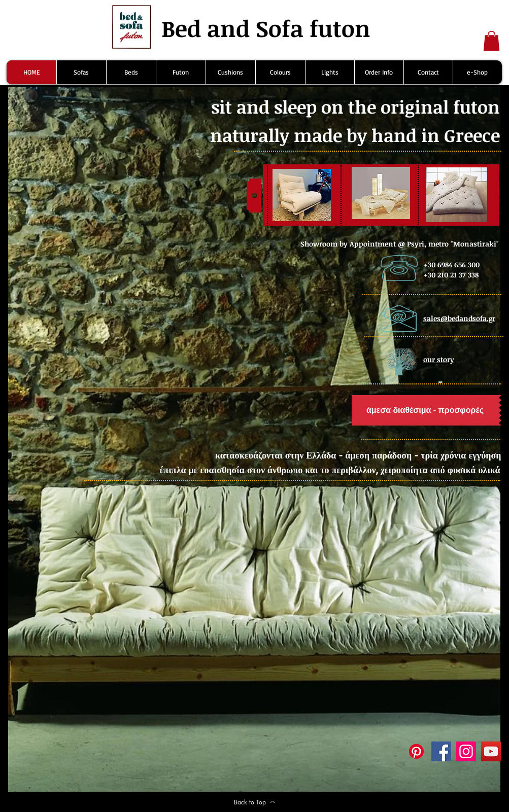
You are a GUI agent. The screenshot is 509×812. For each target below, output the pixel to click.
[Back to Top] (255, 802)
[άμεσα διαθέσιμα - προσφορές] (425, 410)
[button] (491, 41)
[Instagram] (466, 751)
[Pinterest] (416, 751)
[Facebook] (441, 751)
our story (439, 359)
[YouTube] (491, 751)
